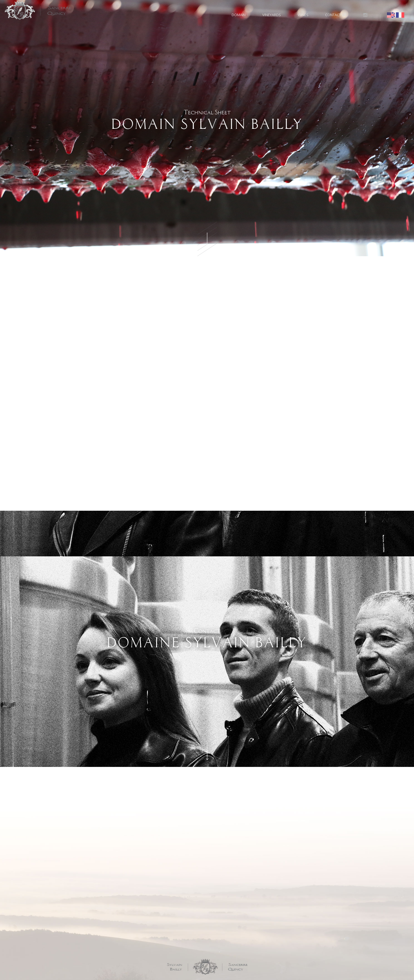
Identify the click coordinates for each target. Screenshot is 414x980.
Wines (303, 15)
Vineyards (272, 15)
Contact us (336, 15)
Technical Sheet (207, 120)
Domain (239, 15)
